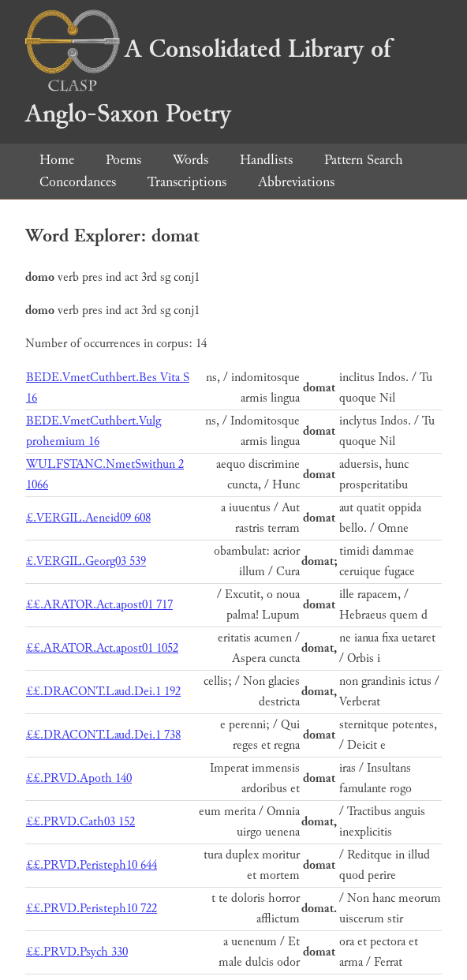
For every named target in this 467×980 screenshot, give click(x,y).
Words (191, 160)
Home (57, 160)
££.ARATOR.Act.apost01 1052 (102, 648)
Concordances (78, 182)
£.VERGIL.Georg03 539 (86, 561)
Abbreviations (296, 182)
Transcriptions (187, 182)
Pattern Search (364, 160)
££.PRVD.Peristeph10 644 (92, 865)
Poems (123, 160)
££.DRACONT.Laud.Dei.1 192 (103, 692)
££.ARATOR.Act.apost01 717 (99, 605)
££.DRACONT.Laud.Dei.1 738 (103, 735)
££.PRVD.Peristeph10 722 (92, 909)
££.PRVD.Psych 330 (77, 952)
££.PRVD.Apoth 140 (79, 778)
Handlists (266, 160)
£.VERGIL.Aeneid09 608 (88, 518)
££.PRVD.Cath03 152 (80, 822)
